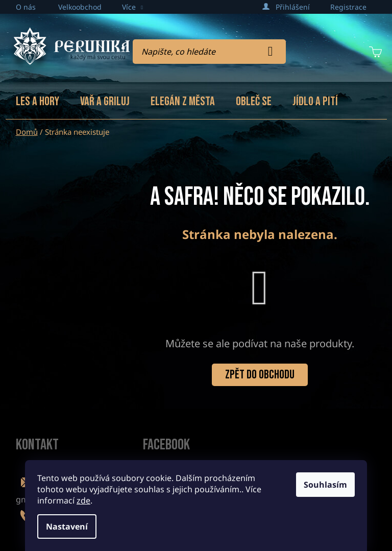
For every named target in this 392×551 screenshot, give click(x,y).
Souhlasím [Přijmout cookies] (325, 485)
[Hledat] (209, 52)
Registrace (348, 7)
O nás (26, 7)
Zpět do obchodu (260, 375)
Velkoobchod (80, 7)
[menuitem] (38, 102)
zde (83, 500)
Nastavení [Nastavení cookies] (67, 526)
